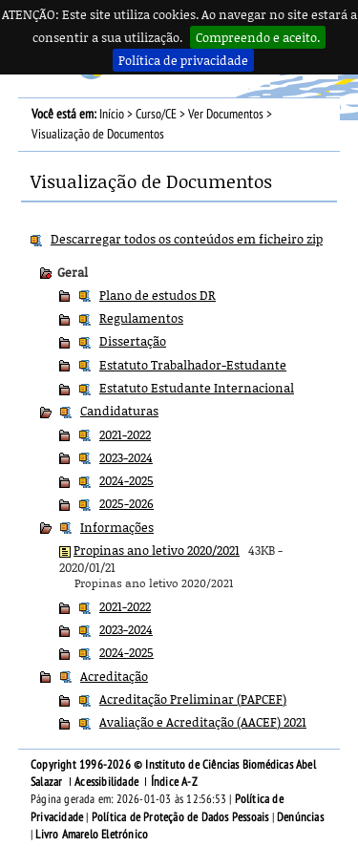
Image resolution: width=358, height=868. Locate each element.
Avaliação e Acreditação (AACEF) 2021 (203, 722)
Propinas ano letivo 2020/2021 (157, 550)
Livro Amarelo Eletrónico (92, 835)
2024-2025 (126, 480)
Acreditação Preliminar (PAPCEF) (193, 699)
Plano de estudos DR (158, 295)
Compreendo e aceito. (258, 37)
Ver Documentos (226, 114)
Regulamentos (141, 318)
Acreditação (114, 676)
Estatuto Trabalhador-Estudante (193, 365)
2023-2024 (126, 457)
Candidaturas (119, 411)
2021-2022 (125, 434)
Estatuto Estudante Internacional (197, 388)
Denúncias (300, 817)
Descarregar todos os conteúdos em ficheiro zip (187, 239)
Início (112, 114)
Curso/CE (156, 114)
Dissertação (133, 341)
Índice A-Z (174, 782)
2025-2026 (126, 503)
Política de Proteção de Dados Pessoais (180, 817)
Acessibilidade (106, 782)
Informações (117, 527)
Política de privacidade (183, 60)
